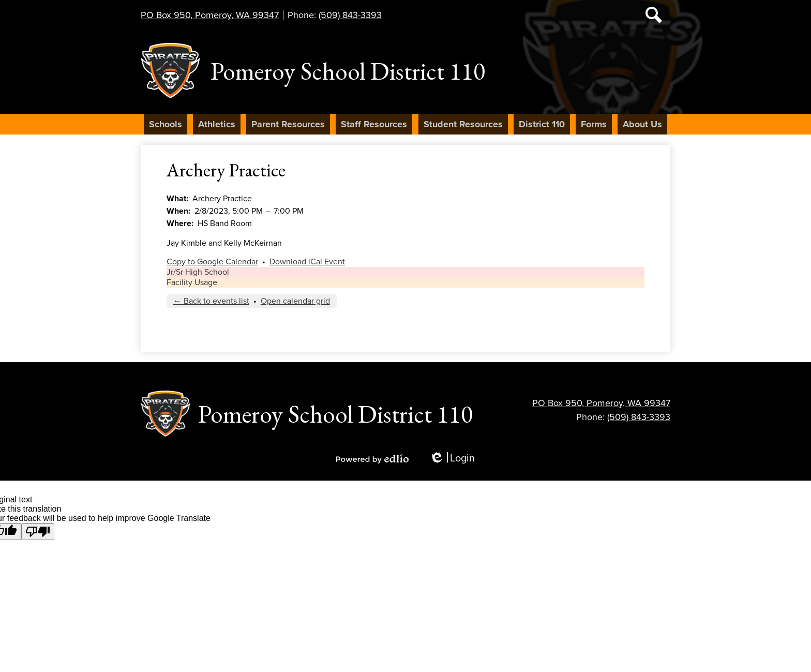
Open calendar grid (295, 301)
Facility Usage (192, 282)
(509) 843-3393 (350, 15)
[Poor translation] (38, 532)
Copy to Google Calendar (212, 262)
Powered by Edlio (372, 459)
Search (654, 17)
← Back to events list (211, 301)
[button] (166, 124)
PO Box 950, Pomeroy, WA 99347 (210, 15)
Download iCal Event (307, 262)
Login (452, 459)
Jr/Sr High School (198, 272)
